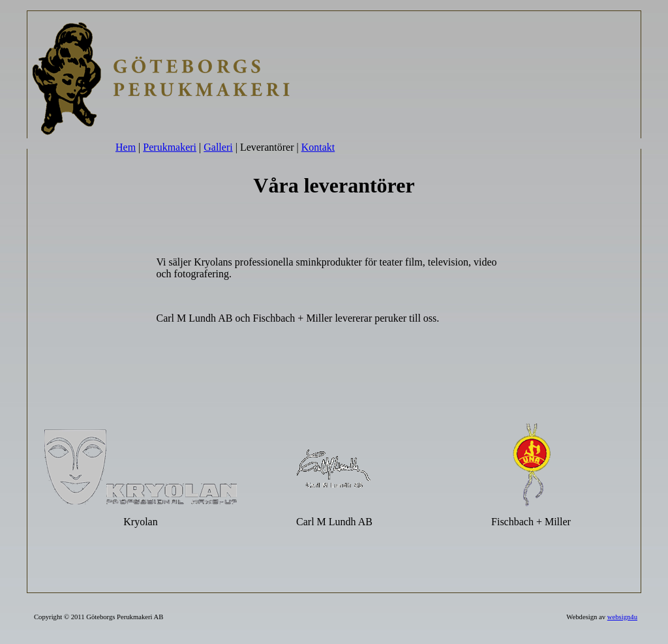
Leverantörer (267, 147)
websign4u (622, 617)
